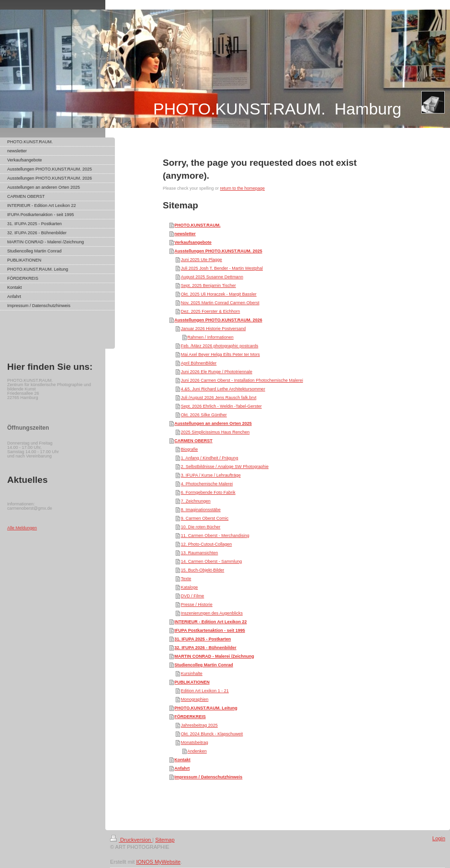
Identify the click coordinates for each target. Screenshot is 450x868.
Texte (186, 579)
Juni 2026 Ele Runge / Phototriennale (217, 372)
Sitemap (165, 840)
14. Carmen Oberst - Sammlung (212, 561)
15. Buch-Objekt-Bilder (203, 570)
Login (439, 838)
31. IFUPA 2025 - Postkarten (202, 639)
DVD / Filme (193, 596)
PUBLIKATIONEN (192, 682)
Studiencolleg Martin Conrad (204, 665)
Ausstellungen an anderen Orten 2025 (213, 423)
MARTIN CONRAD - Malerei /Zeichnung (214, 656)
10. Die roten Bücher (201, 527)
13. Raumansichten (200, 553)
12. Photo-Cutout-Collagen (207, 544)
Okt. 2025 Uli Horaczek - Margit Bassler (219, 294)
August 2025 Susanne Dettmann (212, 277)
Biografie (190, 449)
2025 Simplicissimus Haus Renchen (215, 432)
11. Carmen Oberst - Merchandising (215, 536)
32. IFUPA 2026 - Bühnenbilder (205, 648)
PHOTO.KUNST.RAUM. (197, 225)
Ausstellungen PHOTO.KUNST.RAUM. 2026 (218, 320)
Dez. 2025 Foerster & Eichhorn (211, 311)
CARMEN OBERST (193, 441)
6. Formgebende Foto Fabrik (208, 492)
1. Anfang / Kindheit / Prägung (210, 458)
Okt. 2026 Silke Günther (204, 415)
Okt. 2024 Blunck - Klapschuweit (212, 734)
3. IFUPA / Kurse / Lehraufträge (211, 475)
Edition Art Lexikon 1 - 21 (205, 691)
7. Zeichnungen (196, 501)
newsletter (185, 234)
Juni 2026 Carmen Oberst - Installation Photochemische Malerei (242, 380)
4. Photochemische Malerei (207, 484)
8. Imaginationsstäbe (201, 510)
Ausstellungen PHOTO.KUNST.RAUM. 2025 (218, 251)
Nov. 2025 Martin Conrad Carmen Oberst (220, 303)
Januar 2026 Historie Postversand (214, 329)
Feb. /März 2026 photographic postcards (220, 346)
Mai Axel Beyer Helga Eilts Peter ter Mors (220, 354)
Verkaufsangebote (193, 242)
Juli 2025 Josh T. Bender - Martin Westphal (222, 268)
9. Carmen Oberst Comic (205, 518)
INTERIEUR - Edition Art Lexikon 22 (210, 622)
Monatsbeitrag (195, 742)
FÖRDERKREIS (190, 717)
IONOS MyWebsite (158, 862)
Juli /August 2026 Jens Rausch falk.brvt (219, 398)
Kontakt (182, 760)
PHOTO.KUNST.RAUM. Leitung (206, 708)
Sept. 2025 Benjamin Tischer (208, 286)
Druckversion (131, 840)
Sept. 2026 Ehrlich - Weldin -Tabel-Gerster (221, 406)
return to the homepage (243, 188)
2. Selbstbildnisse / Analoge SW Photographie (225, 467)
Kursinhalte (192, 674)
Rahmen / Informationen (210, 337)
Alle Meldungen (22, 528)
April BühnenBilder (199, 363)
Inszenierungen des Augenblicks (212, 613)
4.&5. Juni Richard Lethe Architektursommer (223, 389)
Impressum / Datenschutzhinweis (208, 777)
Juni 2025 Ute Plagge (202, 260)
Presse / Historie (197, 605)
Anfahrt (182, 768)
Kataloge (190, 587)
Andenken (197, 751)
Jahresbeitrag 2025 (199, 725)
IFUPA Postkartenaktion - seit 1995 (210, 630)
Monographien (195, 699)
